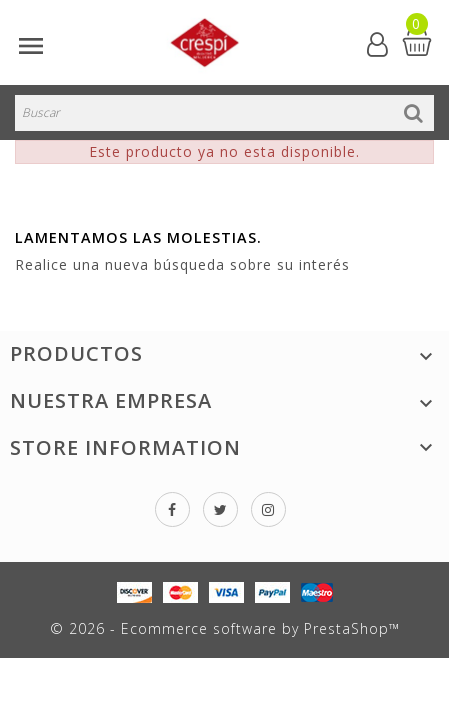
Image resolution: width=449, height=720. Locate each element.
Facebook (172, 509)
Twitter (220, 509)
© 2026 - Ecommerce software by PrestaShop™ (225, 628)
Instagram (268, 509)
